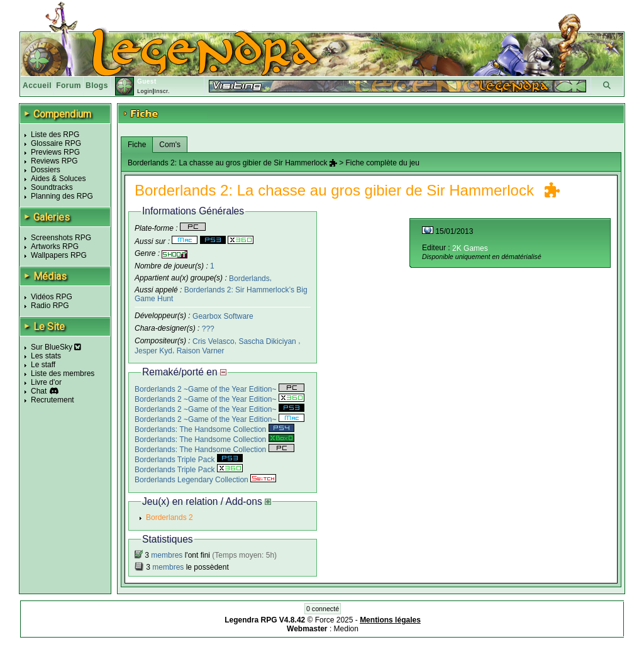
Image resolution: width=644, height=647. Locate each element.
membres (167, 555)
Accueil (37, 86)
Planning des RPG (62, 196)
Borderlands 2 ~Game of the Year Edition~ (219, 389)
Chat (39, 391)
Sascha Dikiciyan (268, 341)
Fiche (137, 145)
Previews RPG (55, 152)
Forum (69, 86)
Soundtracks (52, 187)
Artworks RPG (55, 246)
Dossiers (46, 170)
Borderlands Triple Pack (189, 460)
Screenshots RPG (61, 238)
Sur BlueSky (56, 347)
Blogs (97, 86)
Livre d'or (46, 382)
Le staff (43, 365)
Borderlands (249, 278)
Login (145, 91)
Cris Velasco (214, 341)
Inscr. (162, 91)
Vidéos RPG (52, 297)
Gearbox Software (223, 316)
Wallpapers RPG (59, 255)
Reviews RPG (54, 161)
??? (208, 329)
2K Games (470, 248)
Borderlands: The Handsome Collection (214, 429)
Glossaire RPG (56, 143)
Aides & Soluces (58, 179)
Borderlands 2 (169, 517)
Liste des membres (63, 373)
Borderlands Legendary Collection (205, 480)
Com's (170, 145)
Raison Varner (201, 351)
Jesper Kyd (153, 351)
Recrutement (53, 400)
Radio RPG (50, 306)
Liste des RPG (55, 135)
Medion (346, 629)
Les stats (46, 356)
